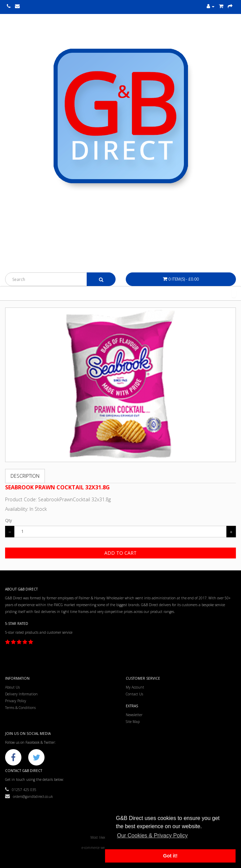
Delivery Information (21, 694)
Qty (8, 520)
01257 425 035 (21, 790)
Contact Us (134, 694)
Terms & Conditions (20, 708)
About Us (12, 687)
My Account (135, 687)
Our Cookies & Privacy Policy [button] (152, 835)
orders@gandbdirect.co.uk (29, 796)
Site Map (133, 722)
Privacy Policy (16, 701)
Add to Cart (121, 553)
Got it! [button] (170, 856)
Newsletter (134, 715)
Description (25, 476)
